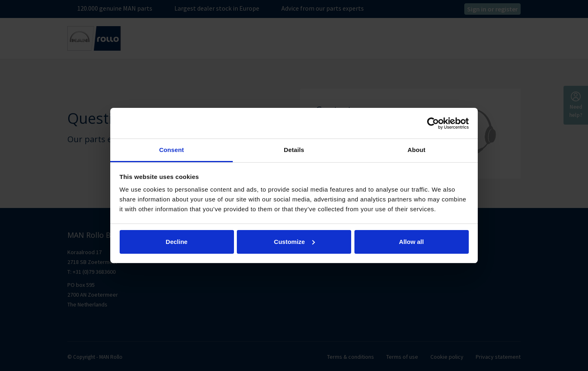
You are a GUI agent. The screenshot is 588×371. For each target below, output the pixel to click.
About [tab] (416, 150)
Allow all (411, 242)
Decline (177, 242)
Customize (294, 242)
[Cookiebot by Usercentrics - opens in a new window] (433, 123)
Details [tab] (294, 150)
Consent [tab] (172, 150)
